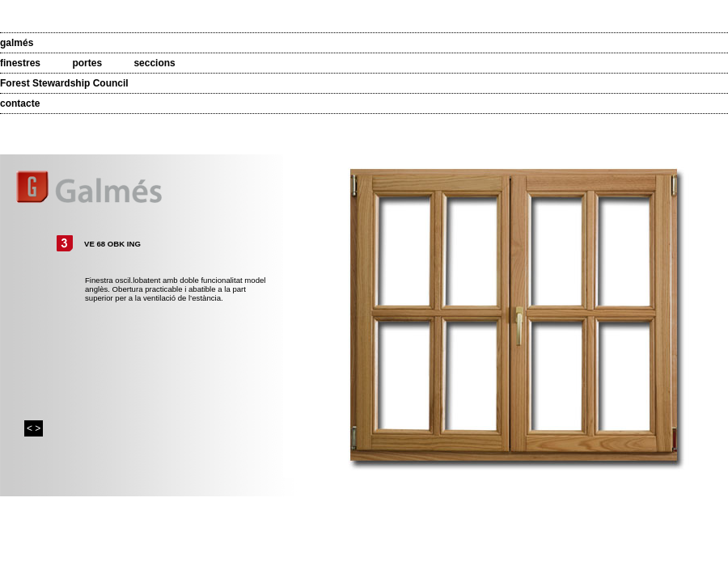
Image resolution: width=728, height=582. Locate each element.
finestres (20, 63)
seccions (154, 63)
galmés (17, 43)
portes (87, 63)
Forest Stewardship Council (64, 83)
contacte (20, 103)
